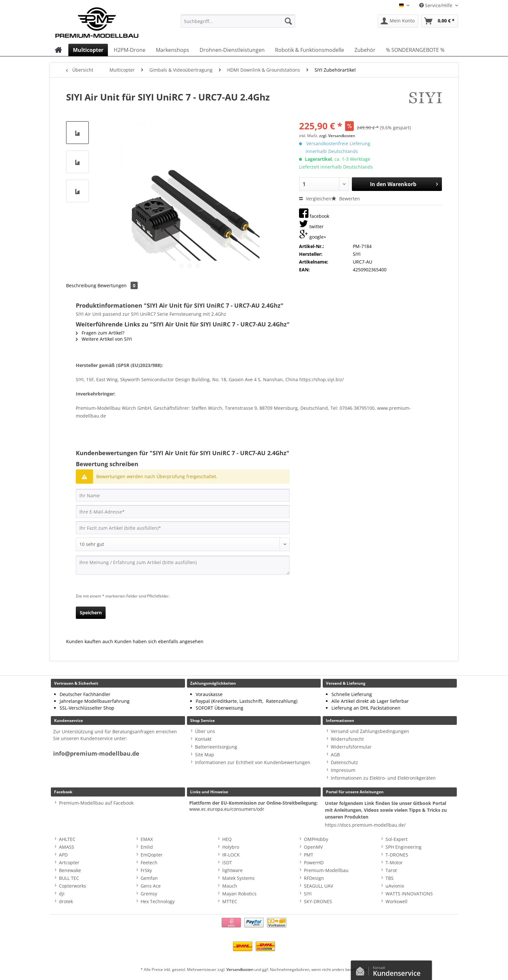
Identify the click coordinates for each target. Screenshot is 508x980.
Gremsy (149, 894)
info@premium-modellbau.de (96, 754)
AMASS (67, 847)
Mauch (230, 886)
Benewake (70, 870)
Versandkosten (240, 969)
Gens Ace (151, 886)
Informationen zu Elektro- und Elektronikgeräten (383, 778)
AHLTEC (67, 839)
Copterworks (73, 886)
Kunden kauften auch (90, 641)
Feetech (149, 862)
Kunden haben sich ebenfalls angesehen (159, 641)
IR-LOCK (231, 855)
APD (63, 855)
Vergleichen (315, 199)
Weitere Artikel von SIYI (104, 339)
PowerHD (314, 862)
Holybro (231, 847)
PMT (309, 855)
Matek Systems (238, 878)
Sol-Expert (397, 839)
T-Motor (394, 862)
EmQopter (152, 855)
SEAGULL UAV (318, 886)
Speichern (91, 613)
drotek (66, 901)
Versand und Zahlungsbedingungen (370, 731)
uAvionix (395, 886)
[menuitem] (238, 24)
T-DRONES (397, 855)
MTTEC (230, 901)
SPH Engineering (404, 847)
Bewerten (346, 199)
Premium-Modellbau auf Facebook (96, 803)
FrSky (146, 870)
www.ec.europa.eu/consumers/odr (227, 809)
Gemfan (149, 878)
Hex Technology (158, 901)
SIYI (308, 894)
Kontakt (203, 739)
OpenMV (313, 847)
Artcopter (69, 862)
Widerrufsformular (351, 747)
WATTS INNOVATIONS (409, 894)
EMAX (147, 839)
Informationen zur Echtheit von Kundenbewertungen (253, 762)
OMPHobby (316, 839)
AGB (335, 755)
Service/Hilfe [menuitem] (436, 5)
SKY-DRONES (318, 901)
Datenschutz (344, 762)
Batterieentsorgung (216, 747)
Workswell (397, 901)
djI (62, 894)
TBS (390, 878)
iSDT (227, 862)
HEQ (227, 839)
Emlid (147, 847)
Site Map (205, 755)
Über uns (205, 731)
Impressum (343, 770)
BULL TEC (69, 878)
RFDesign (314, 878)
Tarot (391, 870)
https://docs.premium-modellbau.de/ (365, 825)
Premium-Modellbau (326, 870)
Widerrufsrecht (347, 739)
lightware (232, 870)
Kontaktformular (362, 970)
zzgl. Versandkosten (337, 136)
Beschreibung (81, 285)
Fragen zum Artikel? (100, 333)
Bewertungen (118, 285)
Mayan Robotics (239, 894)
